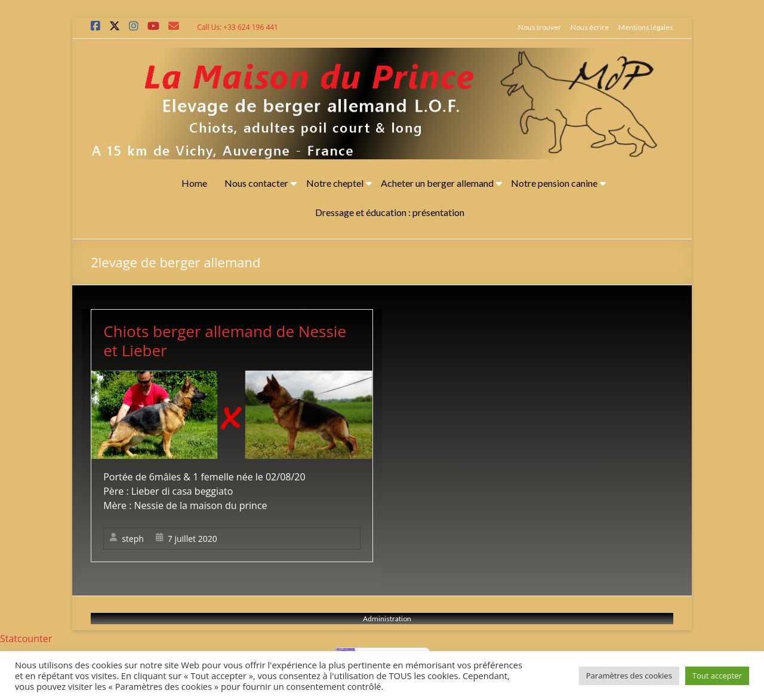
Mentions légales (646, 27)
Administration (387, 619)
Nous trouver (540, 27)
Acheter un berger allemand (437, 183)
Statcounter (26, 639)
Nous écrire (590, 27)
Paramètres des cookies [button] (629, 676)
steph (133, 539)
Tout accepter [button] (717, 676)
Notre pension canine (554, 183)
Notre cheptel (335, 183)
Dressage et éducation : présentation (390, 212)
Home (194, 183)
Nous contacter (256, 183)
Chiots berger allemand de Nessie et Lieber (225, 341)
